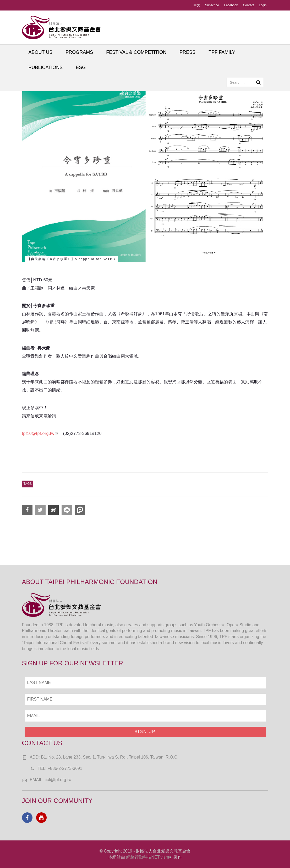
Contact (248, 5)
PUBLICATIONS (46, 67)
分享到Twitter (40, 510)
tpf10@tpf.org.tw (40, 433)
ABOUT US (41, 52)
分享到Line (67, 510)
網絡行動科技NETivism (149, 857)
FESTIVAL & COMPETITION (136, 52)
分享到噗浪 (80, 510)
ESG (81, 67)
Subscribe (212, 5)
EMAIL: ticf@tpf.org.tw (51, 780)
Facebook (231, 5)
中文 (197, 5)
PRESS (187, 52)
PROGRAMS (79, 52)
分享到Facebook (27, 510)
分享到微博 (53, 510)
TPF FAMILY (222, 52)
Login (263, 5)
